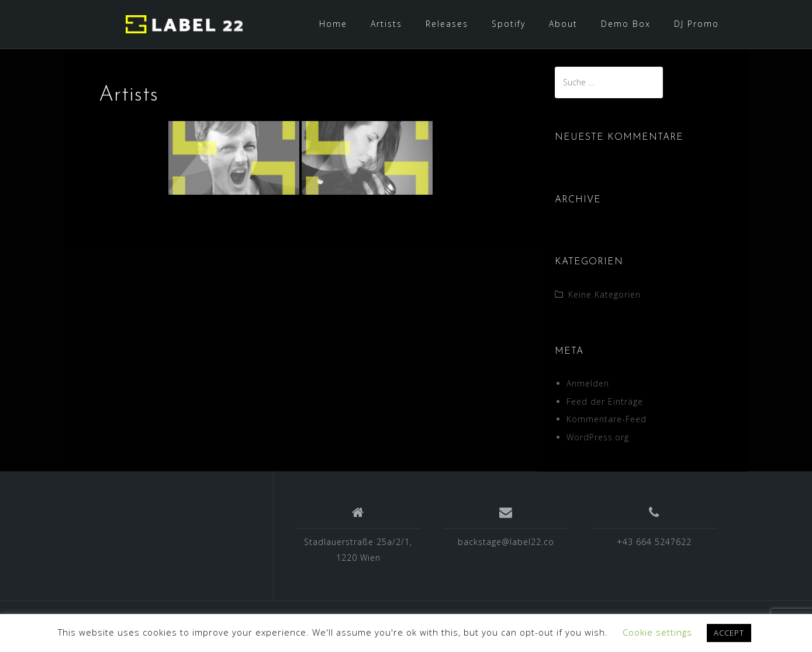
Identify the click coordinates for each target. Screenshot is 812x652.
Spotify (509, 24)
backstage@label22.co (506, 542)
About (563, 24)
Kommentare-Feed (607, 419)
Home (333, 24)
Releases (447, 24)
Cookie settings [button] (657, 632)
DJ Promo (697, 24)
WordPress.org (598, 437)
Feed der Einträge (605, 401)
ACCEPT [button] (729, 633)
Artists (386, 24)
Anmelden (588, 383)
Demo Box (626, 24)
